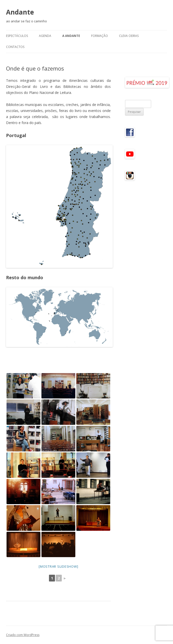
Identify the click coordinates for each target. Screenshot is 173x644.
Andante (20, 12)
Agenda (45, 36)
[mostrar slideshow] (58, 566)
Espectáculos (17, 36)
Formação (100, 36)
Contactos (15, 47)
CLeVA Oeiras (129, 36)
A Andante (71, 36)
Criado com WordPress (23, 635)
